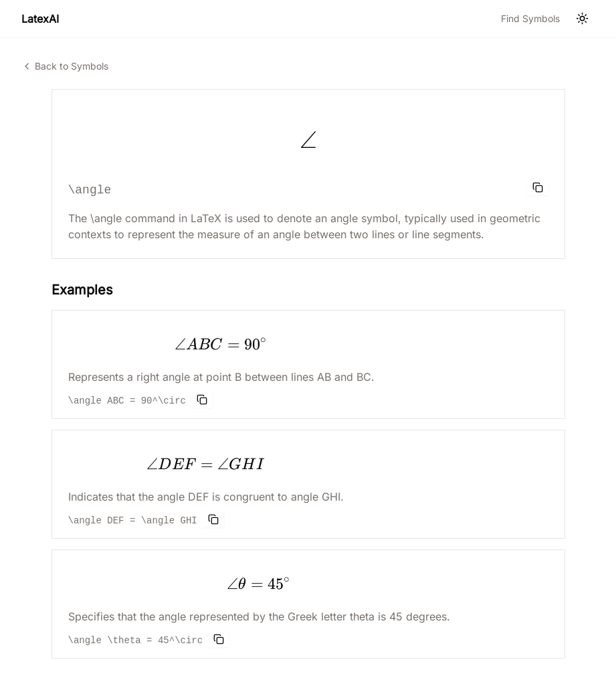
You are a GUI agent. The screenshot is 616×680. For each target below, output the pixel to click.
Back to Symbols (65, 66)
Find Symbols (530, 18)
